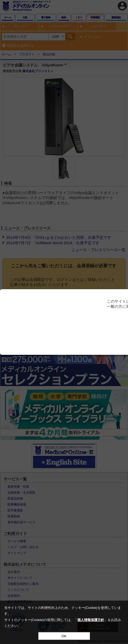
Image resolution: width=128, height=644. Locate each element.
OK (64, 636)
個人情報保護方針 (91, 620)
